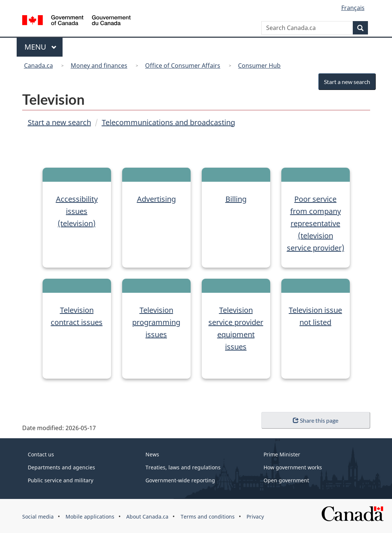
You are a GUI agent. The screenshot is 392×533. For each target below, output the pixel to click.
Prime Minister (282, 454)
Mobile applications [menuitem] (90, 517)
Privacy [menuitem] (255, 517)
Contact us (41, 454)
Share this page (316, 420)
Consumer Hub (259, 66)
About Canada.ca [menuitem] (147, 517)
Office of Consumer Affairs (183, 66)
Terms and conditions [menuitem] (208, 517)
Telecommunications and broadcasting (168, 122)
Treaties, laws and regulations (183, 467)
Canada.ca (38, 66)
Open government (286, 480)
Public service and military (61, 480)
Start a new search (345, 82)
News (152, 454)
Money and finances (99, 66)
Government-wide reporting (180, 480)
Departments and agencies (61, 467)
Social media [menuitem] (38, 517)
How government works (293, 467)
